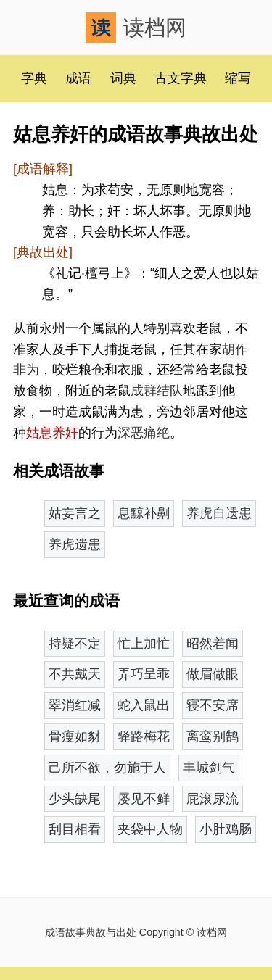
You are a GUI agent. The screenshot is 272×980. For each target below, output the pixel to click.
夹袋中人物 (150, 829)
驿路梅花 (144, 736)
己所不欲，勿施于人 (107, 768)
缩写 (238, 78)
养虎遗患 (75, 544)
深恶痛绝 (144, 433)
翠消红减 (75, 705)
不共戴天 (75, 674)
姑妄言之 (75, 513)
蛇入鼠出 (144, 705)
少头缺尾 (75, 799)
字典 (34, 78)
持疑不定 (75, 644)
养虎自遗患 (219, 513)
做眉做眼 (213, 674)
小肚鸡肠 (226, 829)
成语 (78, 78)
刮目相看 (75, 829)
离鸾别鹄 (213, 736)
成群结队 (157, 391)
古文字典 (181, 78)
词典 (123, 78)
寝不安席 (213, 705)
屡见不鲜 (144, 799)
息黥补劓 (144, 513)
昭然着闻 (213, 644)
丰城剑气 (209, 768)
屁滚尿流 (213, 799)
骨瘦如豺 (75, 736)
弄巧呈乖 (144, 674)
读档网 (136, 28)
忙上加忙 (144, 644)
